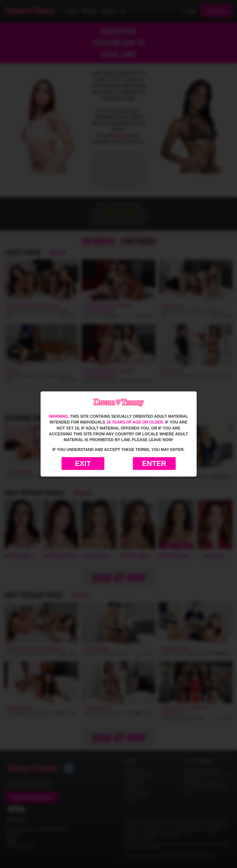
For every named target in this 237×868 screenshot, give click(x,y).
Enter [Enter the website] (154, 463)
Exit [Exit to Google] (83, 463)
